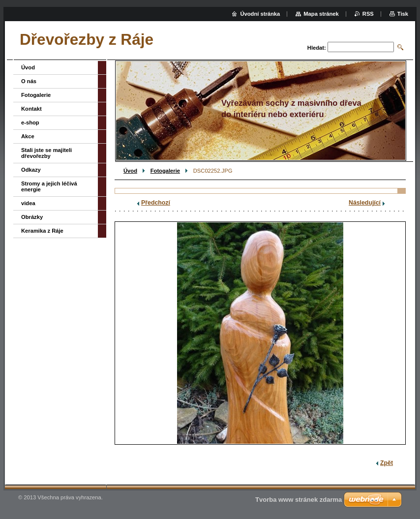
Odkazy (31, 170)
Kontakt (31, 109)
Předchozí (156, 203)
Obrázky (32, 217)
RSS (368, 14)
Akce (28, 136)
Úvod (130, 171)
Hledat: (317, 48)
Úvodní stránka (260, 14)
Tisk (403, 14)
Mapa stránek (321, 14)
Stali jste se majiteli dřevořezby (46, 153)
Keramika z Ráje (42, 231)
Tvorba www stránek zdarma (299, 500)
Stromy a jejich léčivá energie (49, 186)
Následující (365, 203)
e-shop (30, 122)
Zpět (387, 463)
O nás (29, 81)
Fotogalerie (165, 171)
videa (28, 203)
